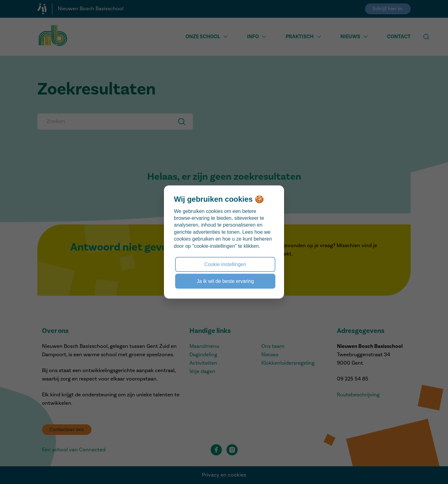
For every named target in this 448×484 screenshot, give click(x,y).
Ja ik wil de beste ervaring (225, 281)
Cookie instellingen (225, 264)
